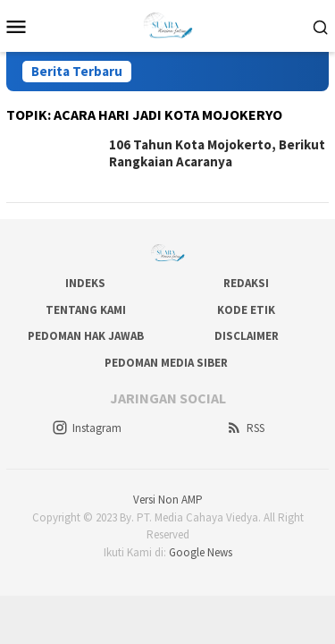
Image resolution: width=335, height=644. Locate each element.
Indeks (85, 283)
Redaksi (246, 283)
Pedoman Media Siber (166, 363)
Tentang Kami (86, 310)
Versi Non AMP (168, 500)
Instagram (87, 428)
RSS (245, 428)
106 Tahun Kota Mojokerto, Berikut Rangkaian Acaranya (217, 153)
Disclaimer (247, 336)
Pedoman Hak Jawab (86, 336)
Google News (201, 552)
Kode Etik (246, 310)
